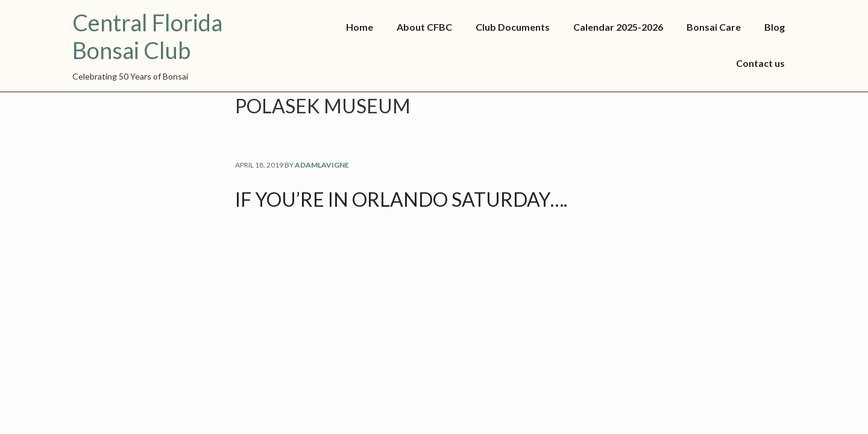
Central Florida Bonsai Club (147, 36)
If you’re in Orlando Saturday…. (401, 199)
